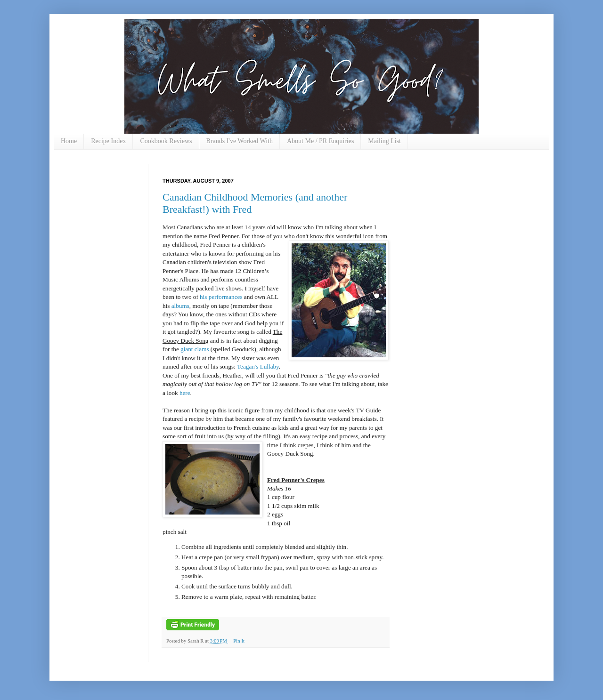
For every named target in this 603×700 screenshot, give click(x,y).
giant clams (195, 349)
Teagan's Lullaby (258, 366)
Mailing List (384, 141)
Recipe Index (108, 141)
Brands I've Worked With (240, 141)
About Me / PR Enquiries (320, 141)
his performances (221, 297)
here (185, 393)
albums (180, 306)
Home (69, 141)
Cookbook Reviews (166, 141)
